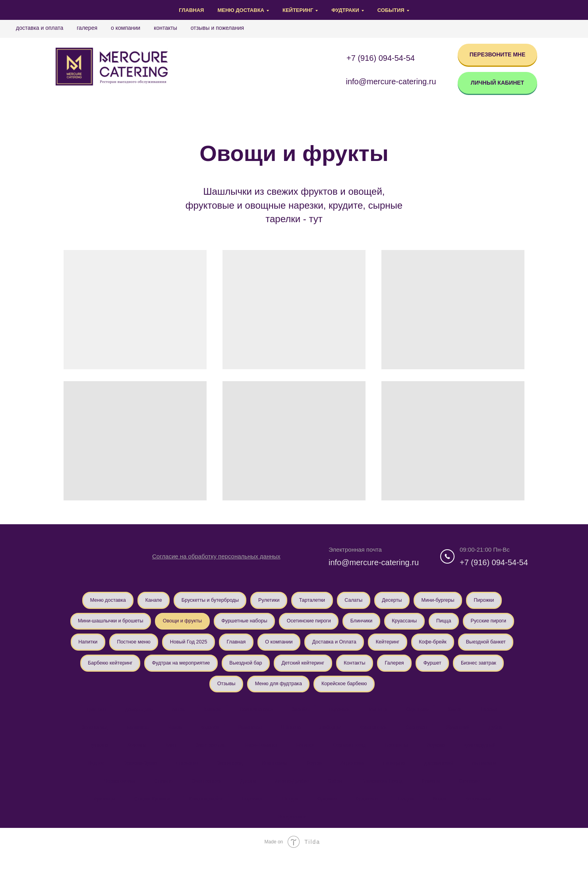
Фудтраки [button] (345, 10)
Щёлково (291, 739)
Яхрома (498, 720)
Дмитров (87, 720)
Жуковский (464, 739)
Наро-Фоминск (260, 758)
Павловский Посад (385, 796)
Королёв (206, 739)
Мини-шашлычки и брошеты (164, 624)
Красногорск (377, 739)
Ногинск (306, 758)
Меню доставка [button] (241, 10)
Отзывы (313, 693)
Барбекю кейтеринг (268, 670)
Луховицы (96, 816)
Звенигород (227, 777)
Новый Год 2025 (309, 647)
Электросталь (208, 758)
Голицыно (399, 777)
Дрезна (247, 796)
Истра (173, 720)
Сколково (476, 796)
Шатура (289, 816)
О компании (126, 28)
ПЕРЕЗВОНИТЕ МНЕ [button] (498, 54)
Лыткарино (492, 777)
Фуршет (213, 693)
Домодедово (132, 720)
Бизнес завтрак (263, 693)
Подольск (341, 720)
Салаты (381, 601)
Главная (191, 10)
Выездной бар (418, 670)
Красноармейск (201, 816)
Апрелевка (355, 777)
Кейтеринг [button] (298, 10)
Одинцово (423, 720)
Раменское (249, 739)
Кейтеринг (93, 670)
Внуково (442, 758)
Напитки (199, 647)
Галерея (87, 28)
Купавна (436, 796)
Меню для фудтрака (371, 693)
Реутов (315, 777)
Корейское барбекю (443, 693)
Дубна (504, 739)
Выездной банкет (201, 670)
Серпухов (421, 739)
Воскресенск (292, 835)
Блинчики (439, 624)
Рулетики (289, 601)
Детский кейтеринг (480, 670)
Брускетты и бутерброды (224, 601)
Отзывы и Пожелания (217, 28)
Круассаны (486, 624)
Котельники (486, 816)
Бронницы (401, 758)
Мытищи (382, 720)
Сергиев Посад (352, 758)
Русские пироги (148, 647)
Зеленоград (86, 739)
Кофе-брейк (142, 670)
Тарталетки (336, 601)
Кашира (209, 720)
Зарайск (301, 720)
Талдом (410, 816)
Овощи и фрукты (243, 624)
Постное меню (249, 647)
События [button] (391, 10)
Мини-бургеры (473, 601)
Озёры (337, 796)
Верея (446, 816)
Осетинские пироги (382, 624)
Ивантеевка (274, 777)
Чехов (169, 739)
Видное (89, 777)
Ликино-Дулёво (292, 796)
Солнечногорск (254, 720)
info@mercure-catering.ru (374, 562)
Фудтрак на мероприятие (346, 670)
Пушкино (91, 758)
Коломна (131, 758)
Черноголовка (113, 796)
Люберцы (332, 739)
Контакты (165, 28)
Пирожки (96, 624)
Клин (167, 758)
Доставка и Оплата (40, 28)
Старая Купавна (146, 816)
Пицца (99, 647)
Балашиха (131, 739)
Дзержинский (444, 777)
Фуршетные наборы (311, 624)
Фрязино (328, 816)
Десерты (423, 601)
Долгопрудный (487, 758)
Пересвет (250, 816)
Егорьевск (183, 777)
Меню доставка (112, 601)
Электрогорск (203, 796)
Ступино (158, 796)
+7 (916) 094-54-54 (381, 58)
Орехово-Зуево (134, 777)
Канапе (163, 601)
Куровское (369, 816)
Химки (461, 720)
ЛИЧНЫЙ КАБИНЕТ (497, 83)
